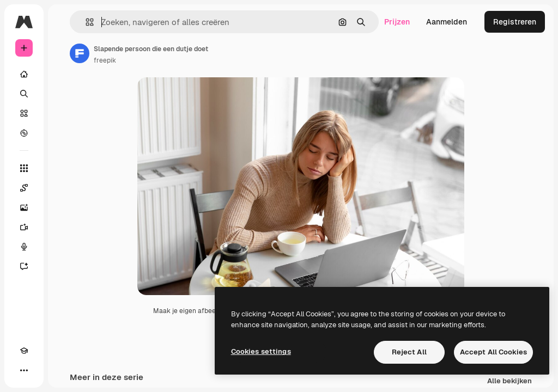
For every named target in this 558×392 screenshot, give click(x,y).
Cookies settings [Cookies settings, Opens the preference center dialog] (261, 351)
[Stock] (24, 113)
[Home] (24, 74)
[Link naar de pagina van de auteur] (80, 53)
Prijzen (397, 22)
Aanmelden (447, 22)
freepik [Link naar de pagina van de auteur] (105, 60)
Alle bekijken (510, 381)
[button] (85, 22)
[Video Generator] (24, 227)
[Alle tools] (24, 168)
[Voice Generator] (24, 247)
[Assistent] (24, 266)
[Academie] (24, 351)
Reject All (409, 352)
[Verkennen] (24, 133)
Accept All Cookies (493, 352)
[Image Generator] (24, 207)
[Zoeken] (24, 94)
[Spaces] (24, 188)
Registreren (515, 22)
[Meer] (24, 370)
